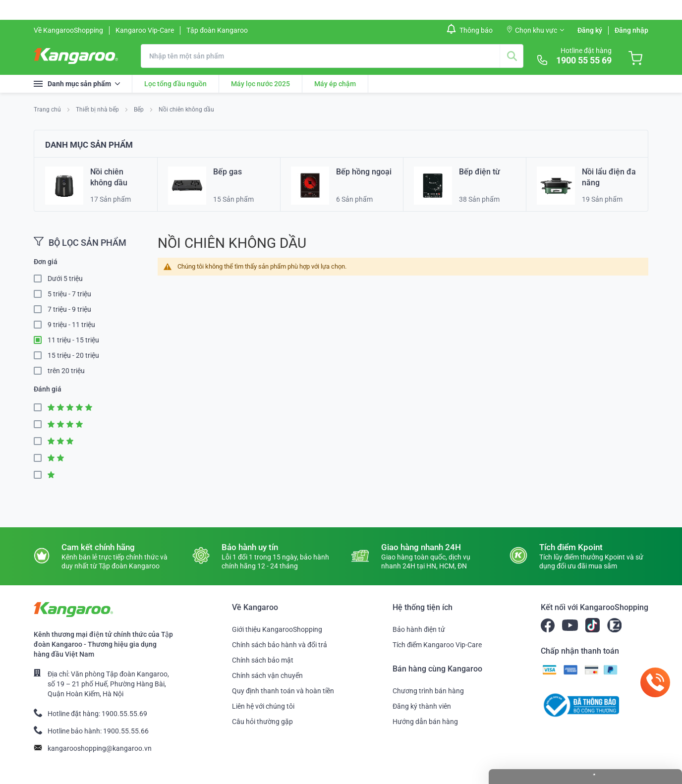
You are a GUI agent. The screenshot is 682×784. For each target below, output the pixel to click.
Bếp (140, 110)
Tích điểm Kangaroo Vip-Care (437, 645)
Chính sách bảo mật (263, 660)
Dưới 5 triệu (65, 279)
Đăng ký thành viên (422, 706)
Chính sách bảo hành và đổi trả (280, 645)
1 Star (41, 475)
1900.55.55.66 (126, 731)
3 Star (41, 441)
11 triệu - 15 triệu (73, 340)
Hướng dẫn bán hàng (425, 722)
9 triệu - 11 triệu (71, 325)
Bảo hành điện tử (419, 629)
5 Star (41, 408)
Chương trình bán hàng (428, 691)
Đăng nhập (631, 30)
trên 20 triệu (66, 371)
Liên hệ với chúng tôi (263, 706)
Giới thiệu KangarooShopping (277, 629)
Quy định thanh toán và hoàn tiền (283, 691)
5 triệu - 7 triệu (69, 294)
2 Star (41, 458)
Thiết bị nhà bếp (98, 110)
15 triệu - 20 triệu (73, 355)
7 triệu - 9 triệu (69, 309)
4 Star (41, 424)
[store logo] (76, 56)
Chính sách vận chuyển (267, 675)
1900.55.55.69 (124, 714)
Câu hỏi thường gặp (262, 722)
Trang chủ (48, 110)
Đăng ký (590, 30)
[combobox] (332, 56)
